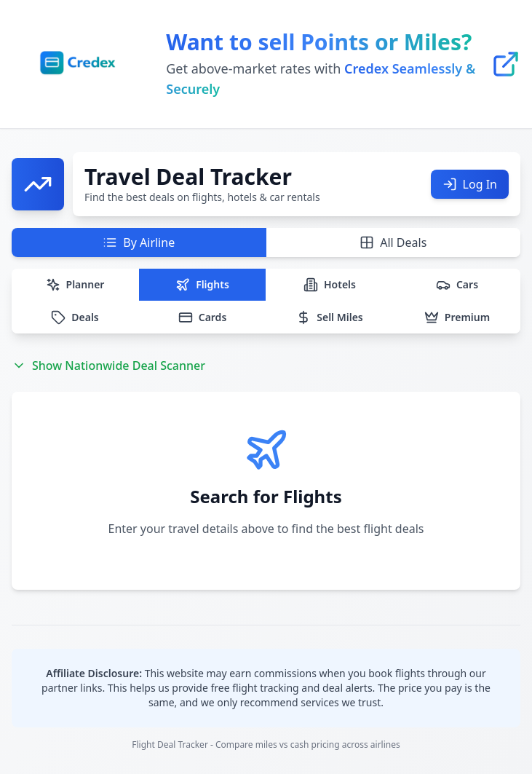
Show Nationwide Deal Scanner (108, 366)
